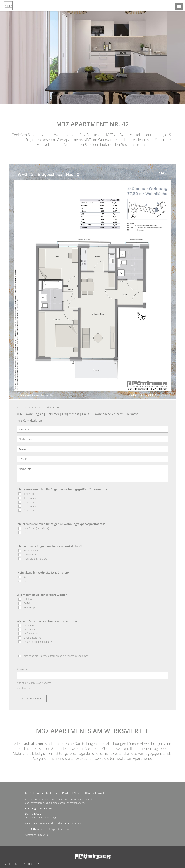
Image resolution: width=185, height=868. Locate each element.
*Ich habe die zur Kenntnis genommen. (56, 656)
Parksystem (30, 555)
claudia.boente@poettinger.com (52, 829)
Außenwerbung (32, 634)
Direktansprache (32, 638)
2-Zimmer (29, 502)
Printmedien (30, 630)
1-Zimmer (29, 494)
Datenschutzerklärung (50, 656)
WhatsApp (29, 607)
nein (26, 581)
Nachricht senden (32, 699)
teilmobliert (30, 532)
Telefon (28, 599)
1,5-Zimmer (30, 498)
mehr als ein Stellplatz (35, 559)
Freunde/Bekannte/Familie (38, 642)
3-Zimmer (29, 510)
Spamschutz (24, 669)
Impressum (11, 864)
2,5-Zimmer (30, 506)
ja (25, 577)
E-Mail (27, 603)
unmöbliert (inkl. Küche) (36, 528)
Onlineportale (31, 625)
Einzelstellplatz (32, 551)
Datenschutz (31, 864)
